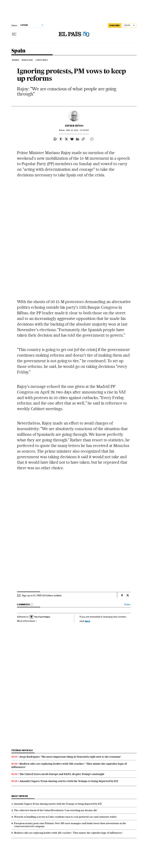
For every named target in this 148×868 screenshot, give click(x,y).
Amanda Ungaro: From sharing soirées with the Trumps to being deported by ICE (69, 781)
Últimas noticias (22, 750)
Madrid (16, 60)
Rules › (128, 604)
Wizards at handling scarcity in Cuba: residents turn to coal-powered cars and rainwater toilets (65, 817)
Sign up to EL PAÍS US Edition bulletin (42, 595)
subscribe (115, 25)
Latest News (42, 60)
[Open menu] (14, 34)
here (87, 621)
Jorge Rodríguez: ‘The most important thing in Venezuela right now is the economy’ (70, 757)
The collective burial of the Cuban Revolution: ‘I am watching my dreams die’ (56, 810)
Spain (18, 51)
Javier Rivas (74, 126)
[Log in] (130, 26)
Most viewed (20, 796)
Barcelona (27, 60)
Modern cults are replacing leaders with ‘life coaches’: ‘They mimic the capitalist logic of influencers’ (68, 833)
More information (27, 621)
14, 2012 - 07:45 (78, 130)
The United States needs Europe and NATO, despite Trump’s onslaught (62, 774)
